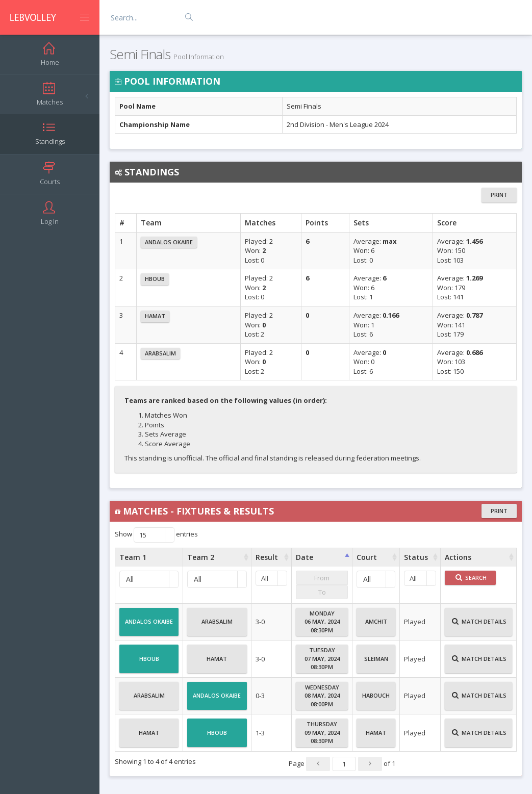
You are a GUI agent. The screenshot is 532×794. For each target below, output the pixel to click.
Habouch (376, 700)
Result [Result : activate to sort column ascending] (267, 557)
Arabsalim (160, 353)
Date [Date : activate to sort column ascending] (305, 557)
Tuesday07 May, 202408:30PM (322, 658)
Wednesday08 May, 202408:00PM (322, 696)
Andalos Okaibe (169, 242)
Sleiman (376, 663)
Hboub (155, 279)
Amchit (376, 626)
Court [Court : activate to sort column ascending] (367, 557)
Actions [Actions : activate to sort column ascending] (458, 557)
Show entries (156, 535)
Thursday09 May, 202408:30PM (322, 732)
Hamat (155, 316)
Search (471, 578)
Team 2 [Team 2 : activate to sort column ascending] (201, 557)
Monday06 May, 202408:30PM (322, 622)
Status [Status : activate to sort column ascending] (416, 557)
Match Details (479, 626)
